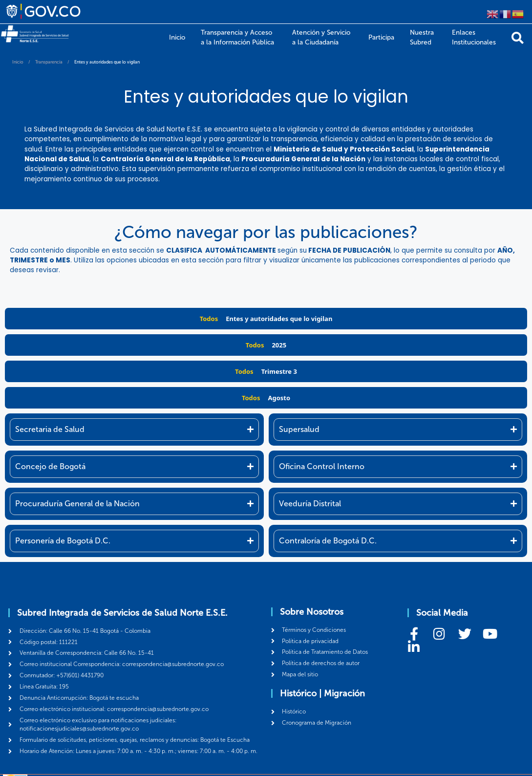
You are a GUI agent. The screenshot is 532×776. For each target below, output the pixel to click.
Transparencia (49, 62)
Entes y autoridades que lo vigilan (279, 319)
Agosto (279, 398)
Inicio (18, 62)
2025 (279, 345)
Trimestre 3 (279, 371)
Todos (209, 319)
